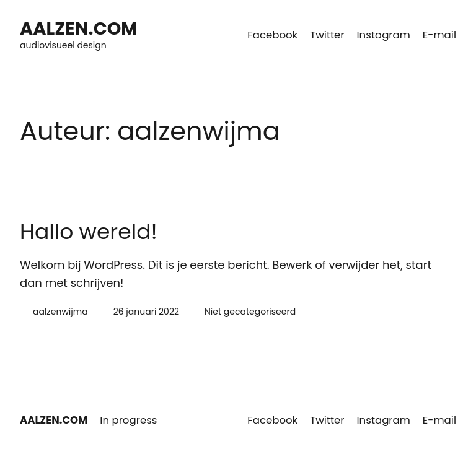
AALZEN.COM (79, 28)
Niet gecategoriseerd (250, 312)
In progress (128, 420)
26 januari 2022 (146, 312)
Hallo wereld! (89, 232)
